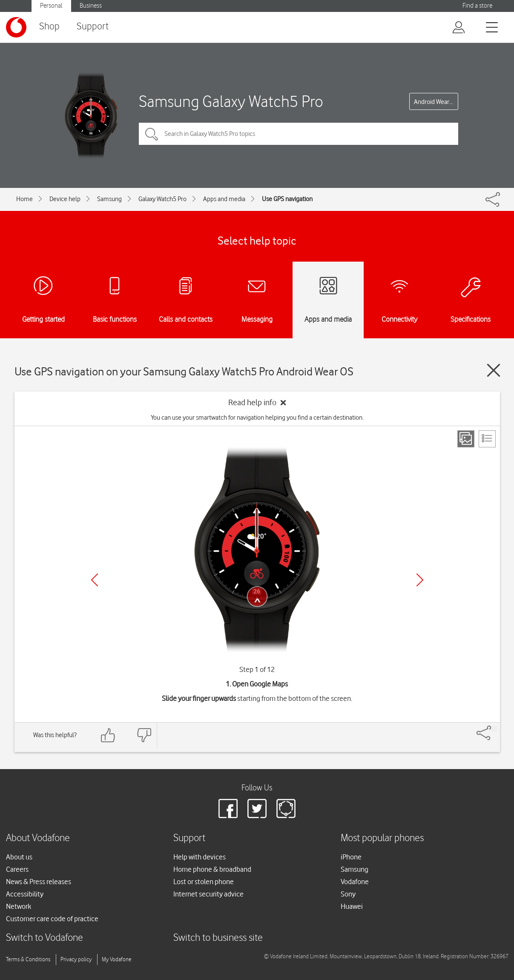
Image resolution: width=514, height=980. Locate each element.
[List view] (487, 439)
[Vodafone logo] (16, 27)
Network (19, 906)
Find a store (477, 6)
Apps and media (224, 199)
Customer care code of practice (52, 919)
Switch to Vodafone (45, 938)
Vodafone (355, 882)
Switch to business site (218, 938)
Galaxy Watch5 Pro (162, 199)
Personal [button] (51, 6)
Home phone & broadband (212, 869)
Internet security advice (208, 894)
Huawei (352, 906)
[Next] (420, 580)
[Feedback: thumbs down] (144, 735)
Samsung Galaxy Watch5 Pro (231, 101)
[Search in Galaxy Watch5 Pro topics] (299, 134)
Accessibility (25, 894)
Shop (49, 27)
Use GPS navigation (287, 199)
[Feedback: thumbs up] (108, 735)
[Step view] (466, 439)
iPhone (351, 857)
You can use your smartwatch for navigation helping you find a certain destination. (257, 418)
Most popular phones (382, 838)
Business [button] (91, 6)
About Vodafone (38, 838)
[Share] (494, 729)
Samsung (109, 199)
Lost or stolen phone (204, 882)
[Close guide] (494, 370)
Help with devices (200, 857)
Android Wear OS (436, 102)
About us (19, 857)
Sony (348, 894)
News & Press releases (39, 882)
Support (93, 27)
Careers (17, 869)
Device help (65, 199)
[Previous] (95, 580)
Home (24, 199)
